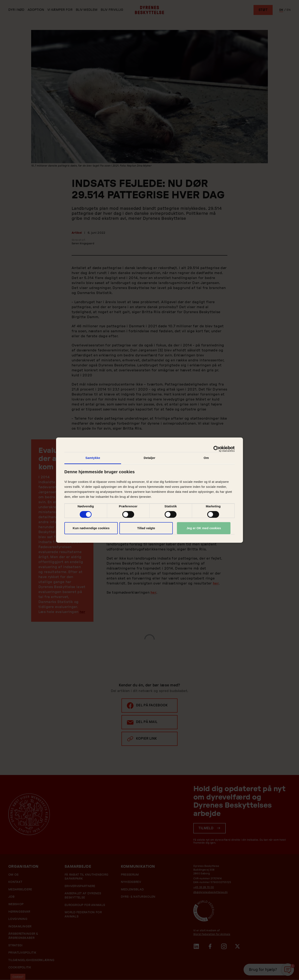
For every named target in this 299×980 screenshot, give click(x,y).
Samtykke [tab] (93, 458)
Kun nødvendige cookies (91, 528)
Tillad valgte (146, 528)
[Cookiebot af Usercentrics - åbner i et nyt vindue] (216, 449)
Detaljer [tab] (149, 458)
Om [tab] (206, 458)
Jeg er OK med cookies (204, 528)
